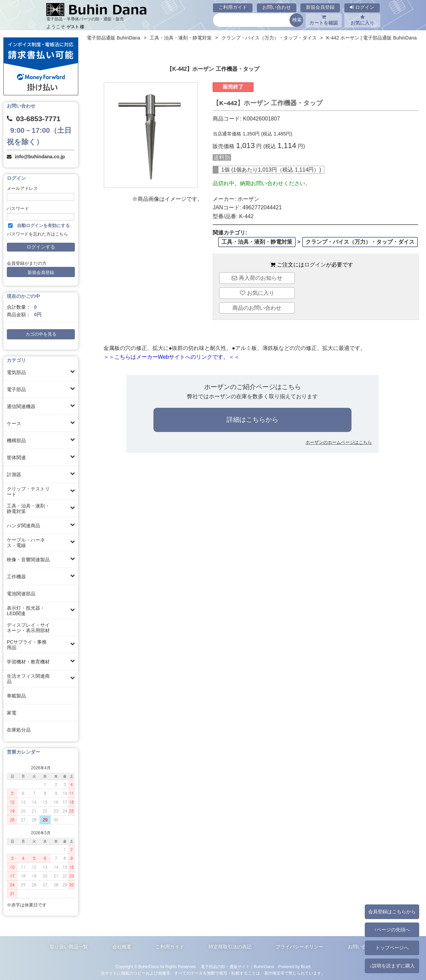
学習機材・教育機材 (28, 662)
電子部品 (16, 389)
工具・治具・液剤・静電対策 (28, 509)
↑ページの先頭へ (392, 930)
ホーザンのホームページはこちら (339, 442)
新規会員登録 (320, 7)
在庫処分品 (19, 730)
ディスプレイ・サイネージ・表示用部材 (28, 628)
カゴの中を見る (41, 334)
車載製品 (16, 696)
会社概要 (122, 947)
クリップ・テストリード (28, 492)
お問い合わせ (277, 7)
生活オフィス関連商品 (28, 679)
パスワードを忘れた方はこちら (37, 234)
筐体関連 (16, 457)
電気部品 (16, 372)
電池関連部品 (21, 594)
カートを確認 (324, 20)
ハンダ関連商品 (23, 526)
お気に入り (362, 20)
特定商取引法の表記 (230, 947)
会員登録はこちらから (392, 912)
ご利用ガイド (233, 7)
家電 (12, 713)
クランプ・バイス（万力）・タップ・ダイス (269, 38)
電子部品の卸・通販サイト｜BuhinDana (237, 967)
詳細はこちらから (252, 420)
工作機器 (16, 577)
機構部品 (16, 440)
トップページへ (392, 948)
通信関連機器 (21, 406)
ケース (14, 423)
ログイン (362, 7)
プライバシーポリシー (299, 947)
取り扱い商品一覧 (69, 947)
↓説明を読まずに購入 (392, 966)
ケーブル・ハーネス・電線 (26, 543)
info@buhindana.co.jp (40, 157)
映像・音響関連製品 (28, 560)
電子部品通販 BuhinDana (113, 38)
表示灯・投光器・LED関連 (26, 611)
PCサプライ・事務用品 (27, 645)
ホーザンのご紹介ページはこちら (253, 387)
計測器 (14, 475)
